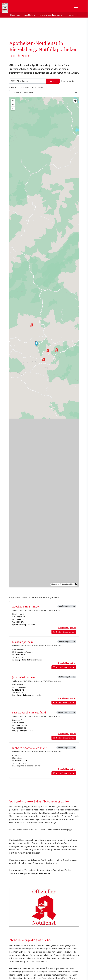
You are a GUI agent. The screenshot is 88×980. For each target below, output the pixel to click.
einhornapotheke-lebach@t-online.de (27, 766)
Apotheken (30, 15)
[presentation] (77, 15)
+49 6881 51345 (21, 761)
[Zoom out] (13, 105)
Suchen (53, 81)
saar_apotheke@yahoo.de (23, 731)
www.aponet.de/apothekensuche (34, 873)
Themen (70, 15)
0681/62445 (19, 690)
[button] (36, 344)
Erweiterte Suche (69, 81)
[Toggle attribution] (76, 584)
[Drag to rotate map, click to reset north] (13, 108)
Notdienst (15, 15)
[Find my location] (75, 101)
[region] (44, 342)
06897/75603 (20, 655)
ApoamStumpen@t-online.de (24, 625)
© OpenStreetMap (67, 584)
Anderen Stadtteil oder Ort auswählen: (27, 87)
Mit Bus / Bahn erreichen (65, 632)
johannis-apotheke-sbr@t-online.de (26, 695)
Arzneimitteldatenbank (51, 15)
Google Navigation (67, 628)
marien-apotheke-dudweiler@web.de (27, 660)
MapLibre (55, 584)
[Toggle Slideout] (76, 6)
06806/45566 (20, 619)
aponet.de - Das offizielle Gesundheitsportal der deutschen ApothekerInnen (28, 7)
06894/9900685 (21, 725)
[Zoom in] (13, 101)
